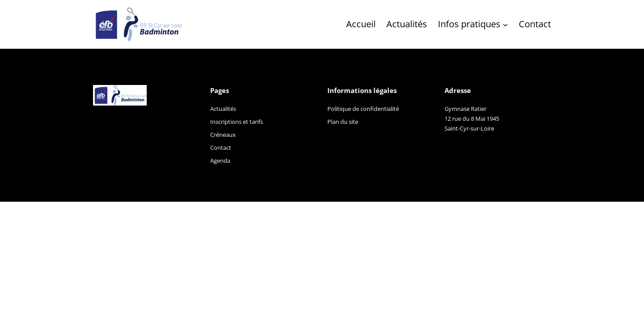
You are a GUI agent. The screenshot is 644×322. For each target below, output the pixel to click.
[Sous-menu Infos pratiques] (505, 24)
